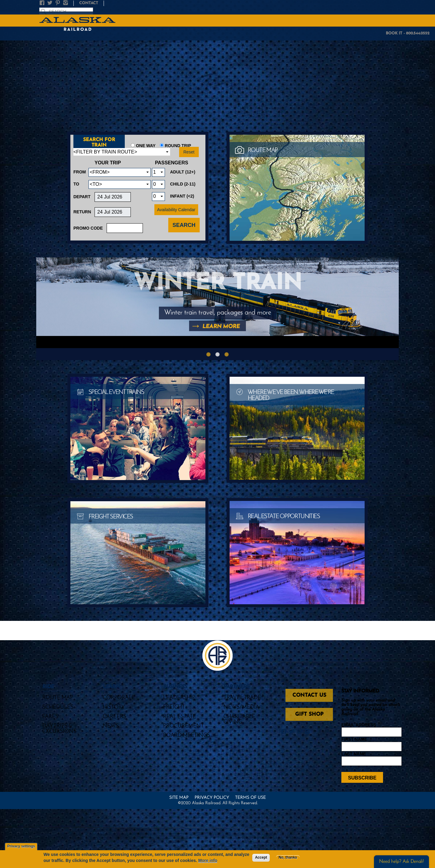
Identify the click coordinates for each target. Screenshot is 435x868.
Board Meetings (187, 736)
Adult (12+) (183, 172)
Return (82, 212)
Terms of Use (250, 798)
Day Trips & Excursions (59, 729)
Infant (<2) (182, 196)
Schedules (58, 707)
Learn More (221, 327)
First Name (354, 739)
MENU (427, 20)
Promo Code (88, 228)
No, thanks (288, 857)
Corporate (119, 698)
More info (208, 860)
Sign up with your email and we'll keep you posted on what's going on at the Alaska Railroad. (371, 707)
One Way (146, 146)
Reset (189, 152)
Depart (82, 197)
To (76, 184)
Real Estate (180, 717)
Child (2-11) (183, 184)
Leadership (179, 698)
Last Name (354, 754)
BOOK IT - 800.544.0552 (408, 33)
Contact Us (309, 695)
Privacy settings (21, 847)
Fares (50, 717)
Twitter (51, 3)
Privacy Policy (212, 798)
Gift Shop (309, 714)
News (111, 726)
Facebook (43, 3)
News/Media (241, 707)
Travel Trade (242, 698)
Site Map (179, 798)
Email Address (359, 725)
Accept (261, 857)
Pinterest (59, 3)
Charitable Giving (239, 720)
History (114, 707)
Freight (174, 707)
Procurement (184, 726)
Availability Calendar (176, 210)
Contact (89, 3)
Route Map (58, 698)
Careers (114, 717)
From (80, 172)
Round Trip (178, 146)
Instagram (67, 3)
